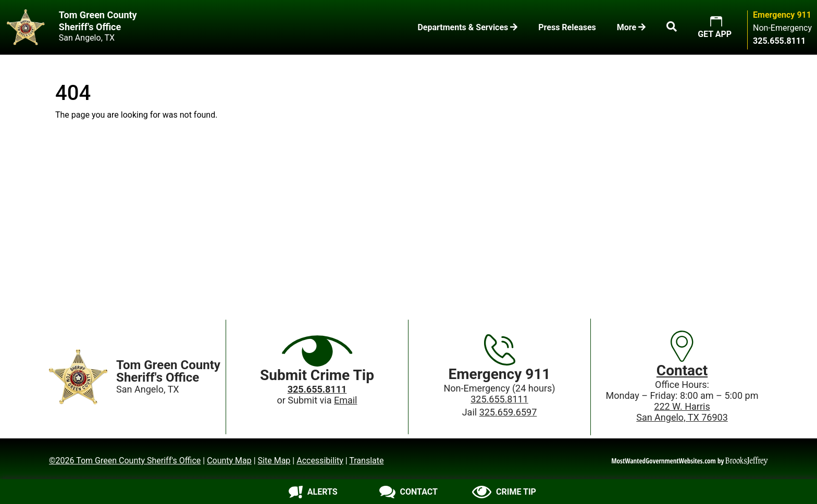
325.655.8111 (499, 399)
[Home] (78, 377)
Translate (366, 461)
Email (346, 400)
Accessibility (320, 461)
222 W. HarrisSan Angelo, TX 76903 (682, 412)
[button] (672, 28)
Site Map (274, 461)
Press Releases (567, 27)
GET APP (715, 34)
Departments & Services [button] (467, 27)
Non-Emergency (782, 28)
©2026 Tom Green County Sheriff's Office (125, 461)
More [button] (631, 27)
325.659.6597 (508, 412)
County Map (229, 461)
